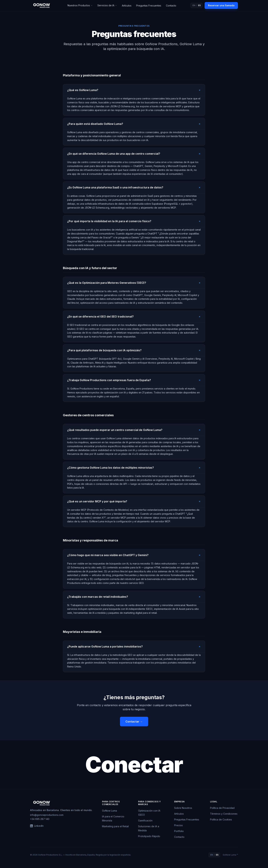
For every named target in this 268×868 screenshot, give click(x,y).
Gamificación (145, 821)
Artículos (127, 6)
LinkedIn (37, 826)
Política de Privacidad (222, 808)
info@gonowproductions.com (47, 815)
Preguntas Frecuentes (149, 6)
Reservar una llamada (221, 5)
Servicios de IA (107, 5)
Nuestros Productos (80, 5)
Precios (178, 825)
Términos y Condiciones (224, 814)
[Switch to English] (197, 5)
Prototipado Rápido (149, 836)
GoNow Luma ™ (230, 855)
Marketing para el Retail (115, 826)
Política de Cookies (221, 819)
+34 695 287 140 (40, 819)
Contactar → (134, 722)
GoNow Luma (109, 811)
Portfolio (179, 831)
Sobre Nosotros (183, 808)
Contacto (171, 6)
